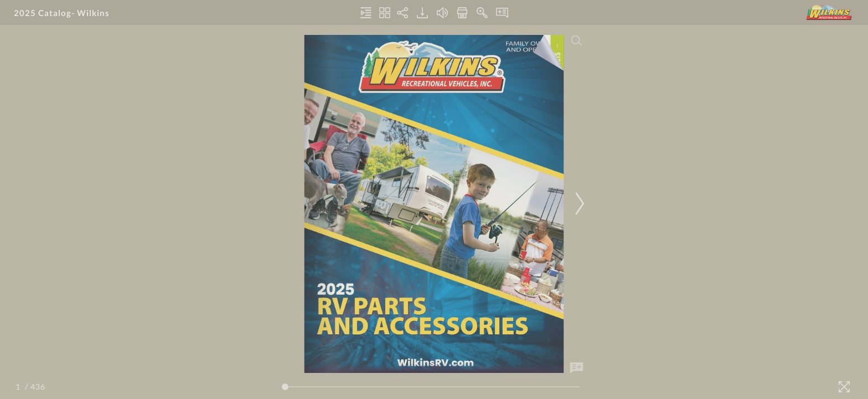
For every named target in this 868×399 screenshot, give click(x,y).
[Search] (577, 40)
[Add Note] (577, 368)
